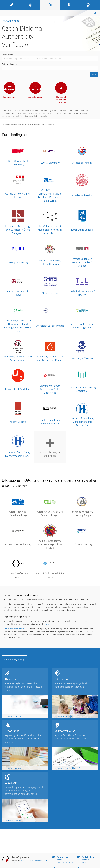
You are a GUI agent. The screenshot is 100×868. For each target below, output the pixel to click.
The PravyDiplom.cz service (16, 629)
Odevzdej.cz (62, 679)
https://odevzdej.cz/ (64, 716)
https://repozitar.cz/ (15, 768)
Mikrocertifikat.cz (65, 731)
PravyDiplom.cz (10, 21)
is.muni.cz (11, 783)
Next (94, 75)
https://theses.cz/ (13, 716)
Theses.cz (11, 679)
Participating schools (88, 858)
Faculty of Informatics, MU (30, 860)
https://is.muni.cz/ (14, 820)
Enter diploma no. (10, 64)
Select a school (9, 55)
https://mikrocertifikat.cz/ (67, 768)
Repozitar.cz (12, 731)
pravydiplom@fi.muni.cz (65, 862)
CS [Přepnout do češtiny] (95, 13)
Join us (85, 862)
